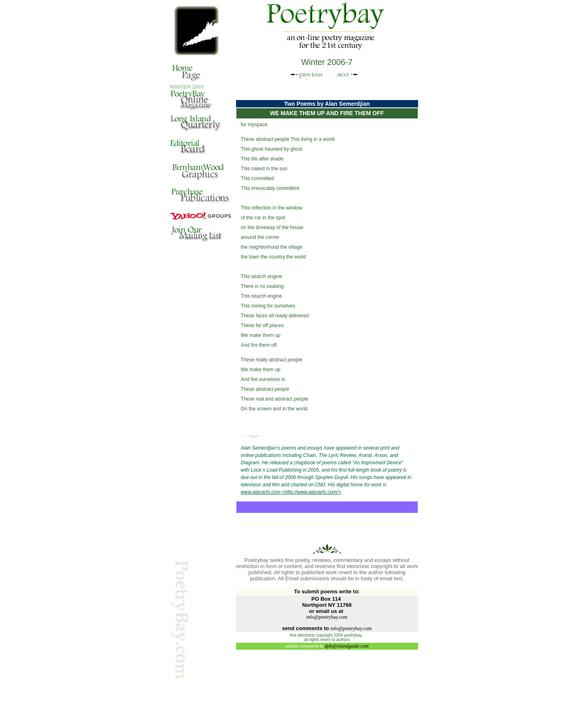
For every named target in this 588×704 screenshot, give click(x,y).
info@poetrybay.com (327, 617)
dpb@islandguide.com (347, 646)
